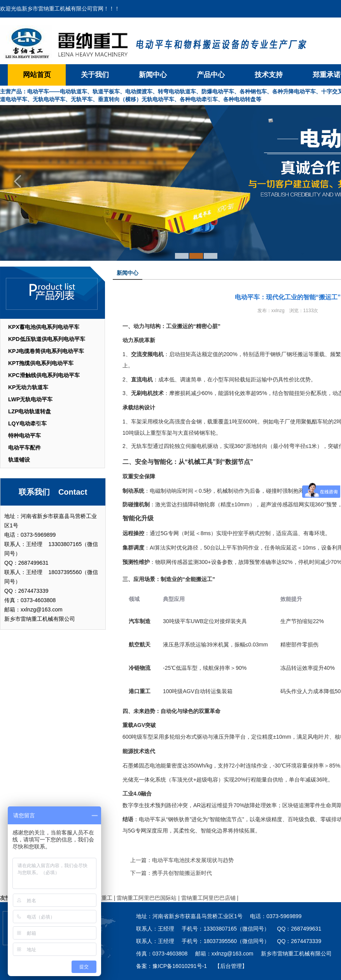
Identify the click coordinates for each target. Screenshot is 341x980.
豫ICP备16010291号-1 (180, 966)
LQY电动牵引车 (27, 423)
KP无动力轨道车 (28, 387)
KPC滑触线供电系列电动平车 (44, 375)
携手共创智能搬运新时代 (182, 873)
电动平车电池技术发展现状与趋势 (193, 860)
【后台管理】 (231, 966)
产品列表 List (52, 293)
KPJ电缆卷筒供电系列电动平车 (46, 351)
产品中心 (211, 75)
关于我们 (95, 75)
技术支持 (269, 75)
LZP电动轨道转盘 (30, 411)
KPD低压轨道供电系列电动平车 (47, 339)
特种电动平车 (24, 436)
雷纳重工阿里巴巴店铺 (208, 898)
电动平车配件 (24, 448)
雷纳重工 (101, 898)
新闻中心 (153, 75)
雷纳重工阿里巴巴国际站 (147, 898)
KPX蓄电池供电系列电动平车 (44, 327)
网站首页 (37, 75)
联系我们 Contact (53, 492)
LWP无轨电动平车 (30, 399)
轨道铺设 (19, 460)
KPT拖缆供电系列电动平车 (41, 363)
